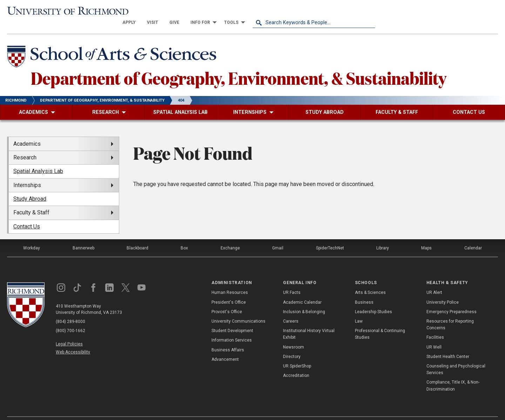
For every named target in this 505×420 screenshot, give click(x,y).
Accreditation (296, 364)
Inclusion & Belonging (304, 300)
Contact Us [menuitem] (27, 215)
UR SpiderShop (297, 355)
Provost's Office (227, 300)
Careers (291, 310)
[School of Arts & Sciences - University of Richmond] (114, 47)
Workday (32, 237)
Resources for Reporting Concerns (450, 313)
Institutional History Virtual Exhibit (309, 323)
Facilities (435, 326)
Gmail (278, 237)
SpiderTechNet (330, 237)
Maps (426, 237)
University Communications (238, 310)
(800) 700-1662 (70, 319)
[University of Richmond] (68, 11)
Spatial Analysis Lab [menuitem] (38, 160)
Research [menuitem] (25, 146)
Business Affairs (228, 338)
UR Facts (292, 281)
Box (184, 237)
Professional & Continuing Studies (380, 323)
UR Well (434, 336)
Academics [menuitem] (27, 132)
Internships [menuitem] (27, 174)
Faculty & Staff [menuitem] (31, 201)
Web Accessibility (73, 341)
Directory (292, 345)
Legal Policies (69, 333)
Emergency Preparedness (452, 300)
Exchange (230, 237)
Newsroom (294, 336)
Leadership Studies (373, 300)
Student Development (232, 319)
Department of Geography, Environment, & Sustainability (239, 66)
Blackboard (137, 237)
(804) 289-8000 (70, 310)
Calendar (473, 237)
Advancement (225, 348)
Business (364, 291)
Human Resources (230, 281)
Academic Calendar (302, 291)
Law (359, 310)
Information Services (232, 329)
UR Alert (434, 281)
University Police (443, 291)
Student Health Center (448, 345)
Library (383, 237)
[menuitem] (252, 11)
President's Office (229, 291)
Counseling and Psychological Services (456, 358)
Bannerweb (83, 237)
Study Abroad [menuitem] (30, 188)
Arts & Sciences (370, 281)
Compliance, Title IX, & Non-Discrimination (453, 374)
